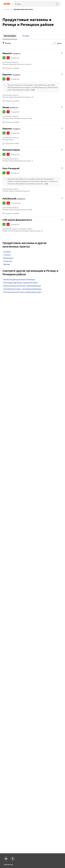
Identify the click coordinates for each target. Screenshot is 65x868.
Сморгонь (8, 261)
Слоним (7, 255)
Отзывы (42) (16, 203)
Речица (7, 9)
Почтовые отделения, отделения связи (20, 283)
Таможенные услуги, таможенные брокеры (22, 289)
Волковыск (8, 258)
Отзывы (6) (15, 79)
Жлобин (7, 252)
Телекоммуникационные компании (19, 280)
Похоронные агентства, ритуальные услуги (22, 292)
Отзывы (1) (15, 173)
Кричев (7, 264)
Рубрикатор (8, 864)
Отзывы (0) (15, 58)
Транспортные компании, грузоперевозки (22, 286)
